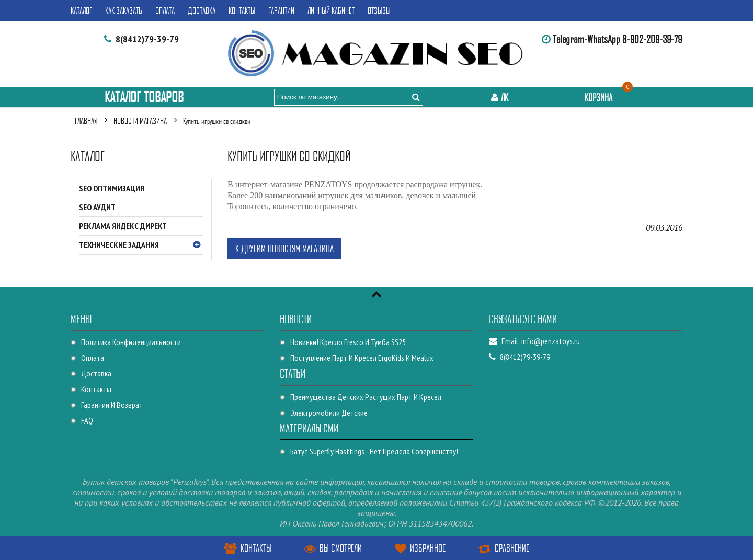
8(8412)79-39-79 (147, 39)
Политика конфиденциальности (131, 342)
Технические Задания (141, 245)
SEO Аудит (97, 207)
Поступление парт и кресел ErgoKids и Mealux (362, 358)
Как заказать (124, 10)
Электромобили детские (329, 413)
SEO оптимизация (112, 188)
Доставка (202, 10)
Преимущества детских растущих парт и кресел (366, 397)
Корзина (606, 97)
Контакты (242, 10)
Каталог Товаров (144, 97)
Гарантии (281, 10)
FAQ (87, 420)
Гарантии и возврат (112, 405)
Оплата (165, 10)
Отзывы (379, 10)
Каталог (81, 10)
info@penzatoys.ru (551, 341)
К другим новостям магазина (284, 248)
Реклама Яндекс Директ (123, 226)
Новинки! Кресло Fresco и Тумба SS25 (348, 342)
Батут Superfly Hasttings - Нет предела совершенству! (374, 451)
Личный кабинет (331, 10)
